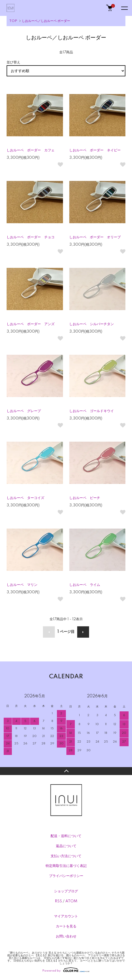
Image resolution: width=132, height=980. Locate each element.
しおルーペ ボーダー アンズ (31, 324)
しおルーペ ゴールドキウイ (92, 411)
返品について (66, 846)
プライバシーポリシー (66, 876)
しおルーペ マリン (22, 585)
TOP (13, 21)
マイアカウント (66, 916)
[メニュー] (124, 8)
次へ (83, 632)
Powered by (66, 970)
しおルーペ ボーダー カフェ (31, 150)
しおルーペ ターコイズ (25, 498)
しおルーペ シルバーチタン (92, 324)
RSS (58, 901)
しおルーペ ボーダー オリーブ (95, 237)
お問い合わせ (66, 936)
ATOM (71, 901)
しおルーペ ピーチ (85, 498)
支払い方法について (66, 856)
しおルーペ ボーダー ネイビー (95, 150)
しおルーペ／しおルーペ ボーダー (46, 21)
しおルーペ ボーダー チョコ (31, 237)
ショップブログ (66, 891)
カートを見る (66, 926)
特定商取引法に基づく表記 (66, 866)
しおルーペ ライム (85, 585)
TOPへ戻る (66, 771)
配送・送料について (66, 836)
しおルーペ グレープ (24, 411)
